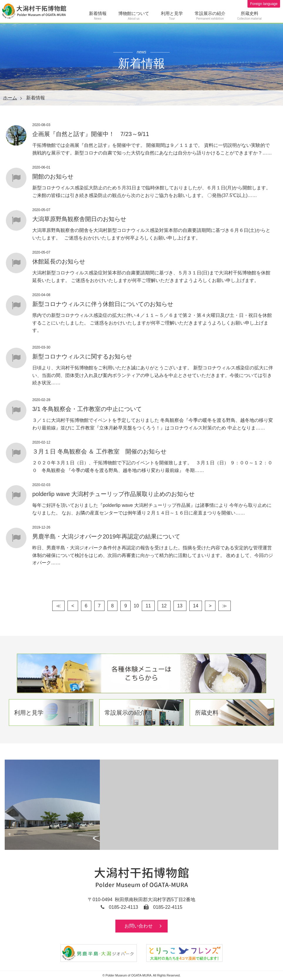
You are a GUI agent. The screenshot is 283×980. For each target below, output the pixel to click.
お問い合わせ (139, 926)
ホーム (10, 98)
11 (148, 606)
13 (180, 606)
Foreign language (263, 4)
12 (164, 606)
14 (196, 606)
